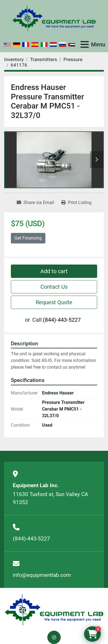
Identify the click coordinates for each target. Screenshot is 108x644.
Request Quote (54, 302)
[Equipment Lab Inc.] (54, 609)
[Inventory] (14, 59)
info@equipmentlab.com (42, 575)
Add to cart (54, 271)
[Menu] (85, 44)
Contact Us (54, 287)
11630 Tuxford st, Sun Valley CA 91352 (50, 498)
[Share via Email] (35, 203)
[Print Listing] (76, 203)
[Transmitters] (44, 59)
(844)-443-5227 (62, 320)
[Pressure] (73, 59)
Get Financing (28, 238)
